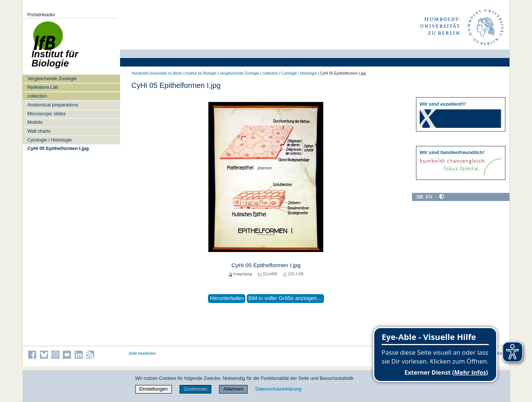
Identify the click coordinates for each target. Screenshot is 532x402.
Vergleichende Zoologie (52, 79)
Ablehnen (233, 389)
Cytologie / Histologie (50, 140)
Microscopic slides (47, 114)
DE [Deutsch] (420, 197)
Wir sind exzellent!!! (443, 104)
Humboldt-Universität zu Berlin (157, 73)
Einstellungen (154, 389)
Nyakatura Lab (43, 87)
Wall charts (39, 131)
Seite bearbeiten (142, 353)
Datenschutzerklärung (278, 389)
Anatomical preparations (53, 105)
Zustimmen (196, 389)
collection (37, 96)
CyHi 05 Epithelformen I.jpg (58, 148)
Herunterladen (227, 298)
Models (35, 122)
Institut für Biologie (201, 73)
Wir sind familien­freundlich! (452, 152)
